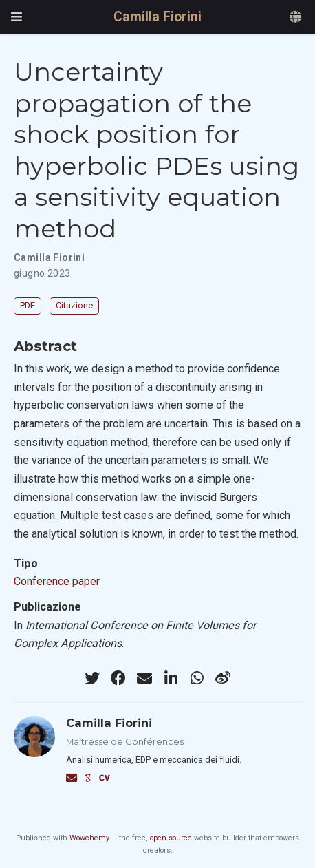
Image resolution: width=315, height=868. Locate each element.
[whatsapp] (197, 678)
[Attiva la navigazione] (17, 17)
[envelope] (144, 678)
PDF (28, 305)
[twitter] (92, 678)
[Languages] (297, 18)
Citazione (74, 305)
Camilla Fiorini (157, 17)
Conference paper (57, 581)
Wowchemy (89, 838)
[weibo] (223, 678)
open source (171, 838)
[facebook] (118, 678)
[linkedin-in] (171, 678)
